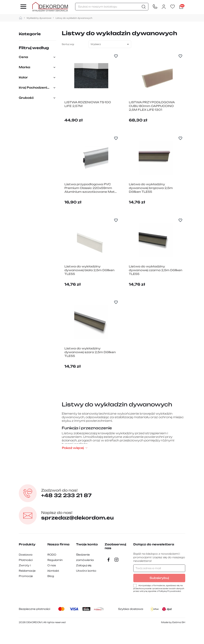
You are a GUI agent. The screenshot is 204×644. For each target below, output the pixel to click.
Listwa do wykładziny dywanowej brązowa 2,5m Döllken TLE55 (152, 196)
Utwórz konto (86, 586)
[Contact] (155, 7)
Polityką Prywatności (170, 606)
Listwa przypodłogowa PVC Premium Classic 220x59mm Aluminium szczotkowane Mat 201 (90, 196)
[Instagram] (116, 575)
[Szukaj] (112, 7)
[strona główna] (21, 18)
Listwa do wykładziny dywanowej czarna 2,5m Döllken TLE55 (150, 282)
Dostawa (26, 570)
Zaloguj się (84, 581)
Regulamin (55, 575)
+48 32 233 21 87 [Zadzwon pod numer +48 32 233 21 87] (69, 509)
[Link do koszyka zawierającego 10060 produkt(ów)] (181, 7)
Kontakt (53, 586)
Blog (51, 591)
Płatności (26, 575)
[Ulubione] (173, 7)
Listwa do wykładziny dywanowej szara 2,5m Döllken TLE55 (91, 368)
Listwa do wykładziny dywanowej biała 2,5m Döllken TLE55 (90, 282)
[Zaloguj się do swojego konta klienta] (164, 7)
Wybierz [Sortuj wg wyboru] (110, 44)
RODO (52, 570)
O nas (52, 581)
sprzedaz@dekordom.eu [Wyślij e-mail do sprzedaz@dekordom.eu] (82, 531)
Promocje (26, 591)
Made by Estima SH (173, 638)
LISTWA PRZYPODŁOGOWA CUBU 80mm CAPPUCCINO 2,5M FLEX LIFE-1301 (152, 110)
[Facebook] (109, 575)
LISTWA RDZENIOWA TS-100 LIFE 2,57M (88, 108)
